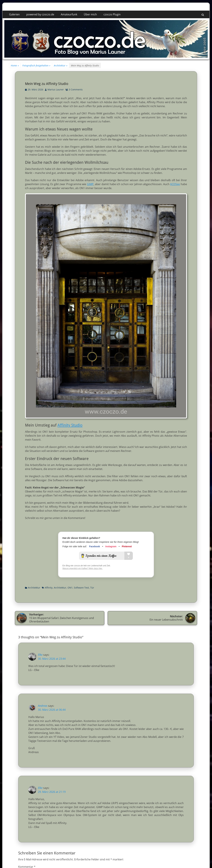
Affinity (49, 588)
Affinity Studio (70, 425)
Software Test (81, 588)
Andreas (43, 706)
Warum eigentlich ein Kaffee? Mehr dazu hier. (82, 568)
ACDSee (175, 184)
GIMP (90, 184)
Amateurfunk (69, 14)
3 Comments (76, 89)
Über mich (90, 14)
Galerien (14, 14)
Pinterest (127, 546)
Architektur (61, 65)
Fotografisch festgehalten (36, 65)
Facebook (94, 546)
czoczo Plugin (112, 14)
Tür (92, 588)
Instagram (111, 546)
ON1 (70, 588)
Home (15, 65)
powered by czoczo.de (40, 14)
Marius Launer (56, 89)
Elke (40, 655)
